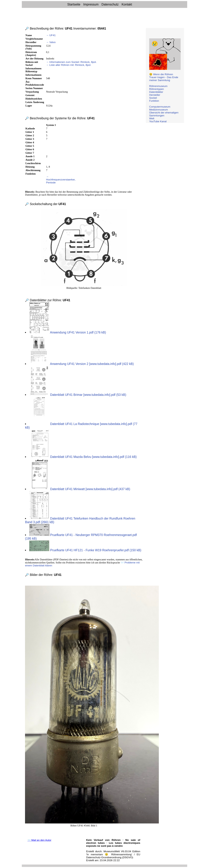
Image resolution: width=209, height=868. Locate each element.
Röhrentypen (157, 89)
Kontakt (127, 4)
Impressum (91, 4)
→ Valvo (51, 42)
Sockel (153, 98)
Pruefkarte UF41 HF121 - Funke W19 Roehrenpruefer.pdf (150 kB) (85, 550)
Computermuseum (160, 107)
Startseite (74, 4)
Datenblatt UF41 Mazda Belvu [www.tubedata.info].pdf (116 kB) (83, 457)
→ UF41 (51, 35)
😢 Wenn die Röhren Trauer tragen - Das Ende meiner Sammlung (164, 77)
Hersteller (155, 95)
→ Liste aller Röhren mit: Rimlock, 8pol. (69, 65)
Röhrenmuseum (158, 86)
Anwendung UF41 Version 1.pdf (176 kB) (68, 332)
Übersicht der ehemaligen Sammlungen (164, 114)
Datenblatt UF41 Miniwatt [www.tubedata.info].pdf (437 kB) (80, 489)
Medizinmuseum (159, 110)
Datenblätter (156, 92)
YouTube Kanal (158, 121)
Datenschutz (110, 4)
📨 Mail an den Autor (39, 840)
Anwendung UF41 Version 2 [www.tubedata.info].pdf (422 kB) (81, 364)
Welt (152, 118)
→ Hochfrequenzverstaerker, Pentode (61, 180)
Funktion (154, 101)
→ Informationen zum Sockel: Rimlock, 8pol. (71, 62)
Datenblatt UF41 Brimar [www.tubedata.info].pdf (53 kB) (78, 395)
